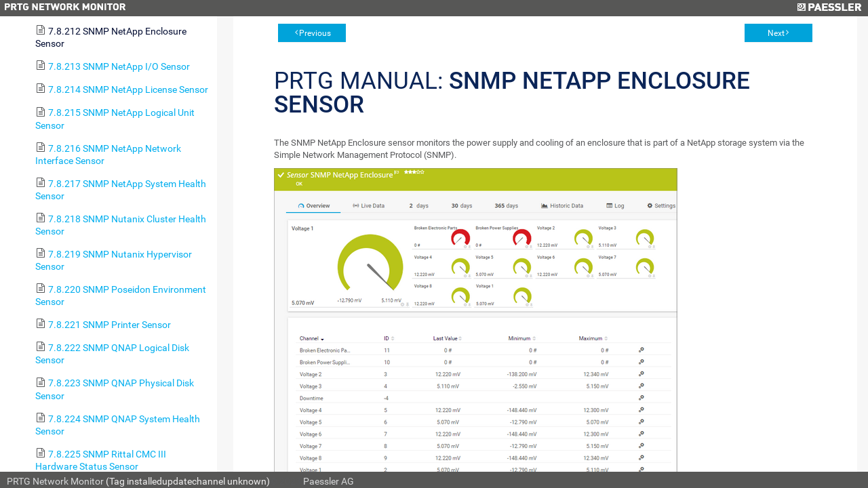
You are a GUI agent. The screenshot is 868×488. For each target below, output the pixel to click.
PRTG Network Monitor (55, 481)
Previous (315, 33)
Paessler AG (329, 481)
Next (776, 33)
